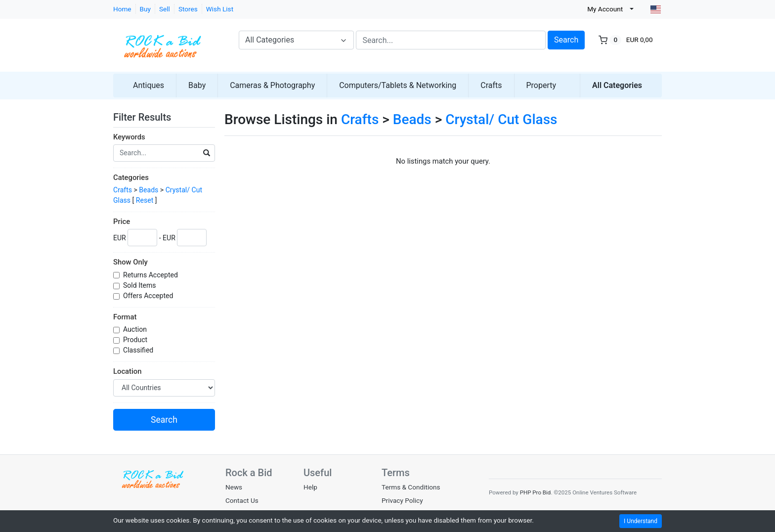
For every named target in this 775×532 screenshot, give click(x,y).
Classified (139, 350)
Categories (131, 177)
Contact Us (242, 500)
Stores (188, 9)
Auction (136, 329)
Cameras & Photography (272, 85)
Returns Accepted (151, 275)
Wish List (220, 9)
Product (136, 340)
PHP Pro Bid (536, 492)
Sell (165, 9)
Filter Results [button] (148, 117)
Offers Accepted (149, 296)
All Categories (617, 85)
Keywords (129, 137)
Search (566, 40)
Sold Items (140, 285)
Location (127, 371)
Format (125, 317)
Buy (145, 9)
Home (122, 9)
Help (310, 487)
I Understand (641, 521)
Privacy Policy (402, 500)
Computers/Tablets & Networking (398, 85)
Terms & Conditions (411, 487)
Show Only (130, 262)
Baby (197, 85)
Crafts (491, 85)
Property (541, 85)
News (234, 487)
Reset (145, 200)
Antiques (149, 85)
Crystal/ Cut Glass (501, 119)
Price (122, 222)
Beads (149, 190)
